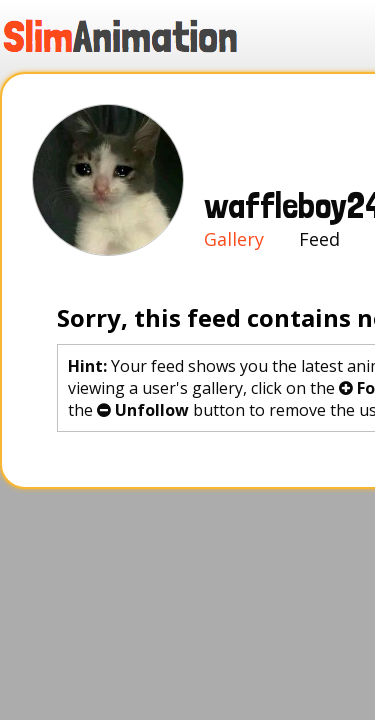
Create (172, 68)
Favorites (228, 264)
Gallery (82, 68)
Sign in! (278, 68)
